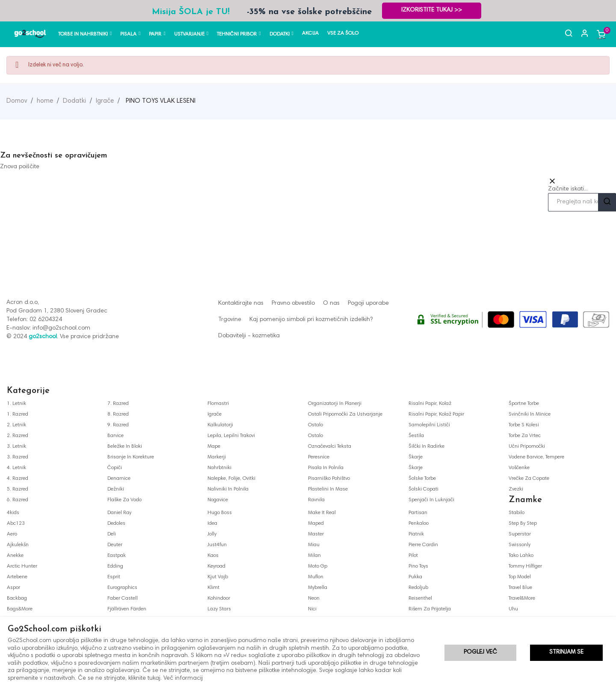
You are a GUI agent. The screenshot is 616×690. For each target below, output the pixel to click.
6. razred (18, 500)
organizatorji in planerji (335, 404)
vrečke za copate (529, 479)
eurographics (122, 588)
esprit (114, 577)
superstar (520, 534)
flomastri (218, 404)
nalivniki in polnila (228, 489)
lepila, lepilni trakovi (231, 436)
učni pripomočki (527, 446)
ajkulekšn (18, 545)
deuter (115, 545)
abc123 (16, 523)
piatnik (416, 534)
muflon (316, 577)
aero (12, 534)
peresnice (319, 457)
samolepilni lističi (429, 425)
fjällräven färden (127, 609)
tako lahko (521, 556)
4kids (13, 513)
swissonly (520, 545)
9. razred (118, 425)
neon (314, 598)
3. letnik (16, 446)
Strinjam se (566, 653)
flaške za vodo (124, 500)
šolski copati (423, 489)
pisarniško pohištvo (329, 479)
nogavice (218, 500)
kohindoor (219, 598)
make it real (322, 513)
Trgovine (230, 320)
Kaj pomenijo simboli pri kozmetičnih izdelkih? (311, 320)
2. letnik (16, 425)
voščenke (519, 468)
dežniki (116, 489)
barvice (115, 436)
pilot (413, 556)
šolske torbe (422, 479)
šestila (416, 436)
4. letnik (16, 468)
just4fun (217, 545)
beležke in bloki (125, 446)
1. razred (18, 414)
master (316, 534)
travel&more (522, 598)
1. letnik (16, 404)
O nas (331, 303)
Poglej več (480, 653)
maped (316, 523)
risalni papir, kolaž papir (436, 414)
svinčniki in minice (530, 414)
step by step (523, 523)
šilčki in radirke (426, 446)
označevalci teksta (330, 446)
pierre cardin (423, 545)
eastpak (117, 556)
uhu (513, 609)
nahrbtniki (219, 468)
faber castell (123, 598)
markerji (217, 457)
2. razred (18, 436)
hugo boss (220, 513)
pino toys (418, 566)
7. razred (118, 404)
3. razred (18, 457)
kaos (213, 556)
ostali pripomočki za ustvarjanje (345, 414)
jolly (212, 534)
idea (212, 523)
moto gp (318, 566)
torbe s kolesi (524, 425)
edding (115, 566)
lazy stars (219, 609)
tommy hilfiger (525, 566)
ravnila (316, 500)
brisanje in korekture (131, 457)
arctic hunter (22, 566)
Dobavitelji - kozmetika (249, 336)
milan (314, 556)
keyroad (216, 566)
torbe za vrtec (525, 436)
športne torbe (524, 404)
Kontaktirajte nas (241, 303)
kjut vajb (218, 577)
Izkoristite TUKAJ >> (435, 10)
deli (112, 534)
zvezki (516, 489)
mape (214, 446)
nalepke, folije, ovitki (231, 479)
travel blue (520, 588)
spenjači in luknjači (431, 500)
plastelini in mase (328, 489)
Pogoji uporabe (368, 303)
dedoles (116, 523)
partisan (418, 513)
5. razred (18, 489)
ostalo (315, 425)
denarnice (119, 479)
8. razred (118, 414)
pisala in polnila (326, 468)
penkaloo (419, 523)
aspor (13, 588)
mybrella (318, 588)
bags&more (20, 609)
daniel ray (119, 513)
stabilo (517, 513)
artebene (17, 577)
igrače (215, 414)
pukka (415, 577)
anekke (15, 556)
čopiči (115, 468)
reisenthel (420, 598)
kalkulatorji (220, 425)
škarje (416, 457)
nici (312, 609)
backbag (17, 598)
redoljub (418, 588)
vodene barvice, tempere (536, 457)
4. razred (18, 479)
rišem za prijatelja (430, 609)
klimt (213, 588)
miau (314, 545)
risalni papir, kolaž (430, 404)
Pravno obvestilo (293, 303)
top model (520, 577)
